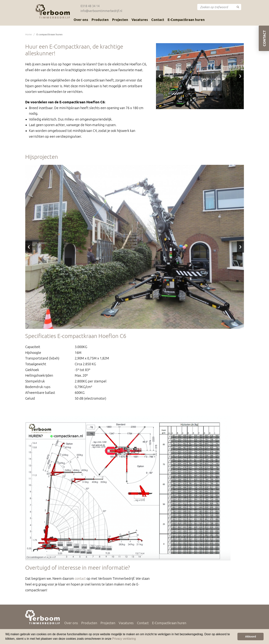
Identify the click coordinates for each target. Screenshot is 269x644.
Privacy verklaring (124, 639)
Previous (160, 76)
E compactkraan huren (50, 34)
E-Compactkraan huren (186, 20)
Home (28, 34)
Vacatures (140, 20)
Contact (158, 20)
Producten (100, 20)
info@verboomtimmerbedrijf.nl (101, 11)
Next (240, 76)
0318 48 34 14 (90, 6)
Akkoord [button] (251, 637)
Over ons (81, 20)
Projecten (120, 20)
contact (80, 578)
